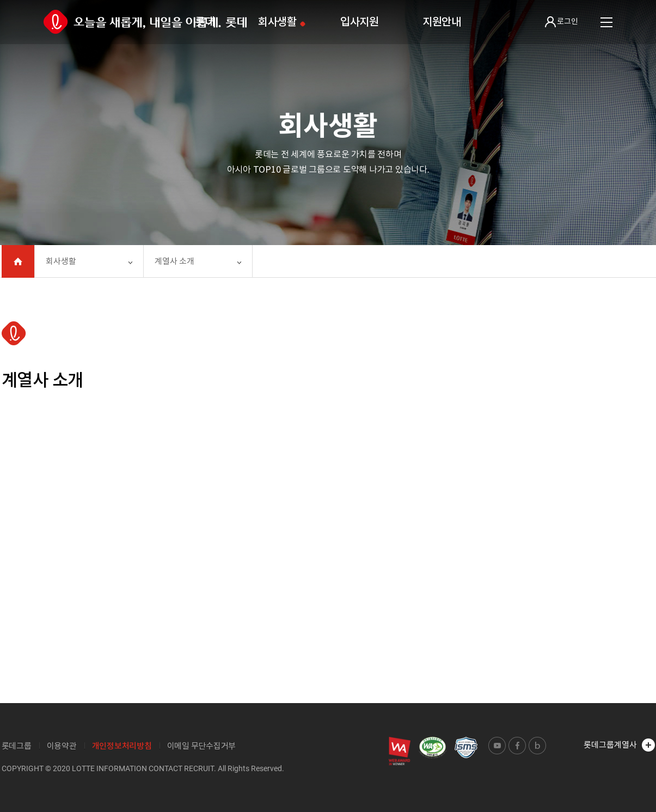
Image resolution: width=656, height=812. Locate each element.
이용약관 (62, 746)
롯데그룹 (17, 746)
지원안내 (442, 22)
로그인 (562, 22)
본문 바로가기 (0, 0)
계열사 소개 (174, 261)
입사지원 (360, 22)
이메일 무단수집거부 (202, 746)
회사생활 (277, 22)
